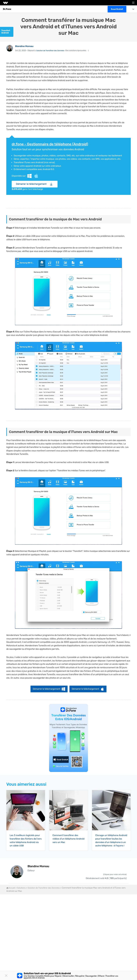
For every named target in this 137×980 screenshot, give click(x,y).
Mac (37, 176)
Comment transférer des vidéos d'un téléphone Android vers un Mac (66, 839)
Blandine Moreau (25, 46)
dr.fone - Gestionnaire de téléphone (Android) (52, 144)
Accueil (11, 892)
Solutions (22, 892)
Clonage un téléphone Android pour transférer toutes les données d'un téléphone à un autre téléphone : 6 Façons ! (108, 842)
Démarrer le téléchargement (31, 184)
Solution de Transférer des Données (51, 51)
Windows (30, 176)
